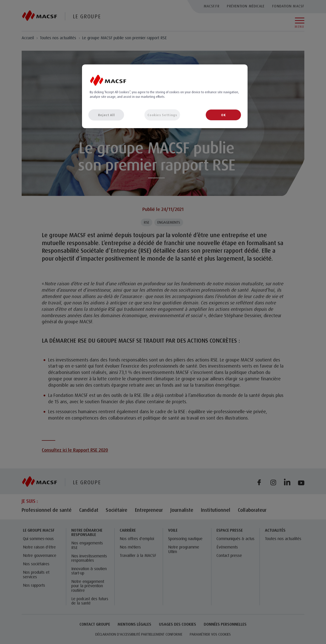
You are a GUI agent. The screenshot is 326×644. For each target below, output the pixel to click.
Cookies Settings (162, 115)
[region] (165, 96)
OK (223, 115)
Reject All (106, 115)
